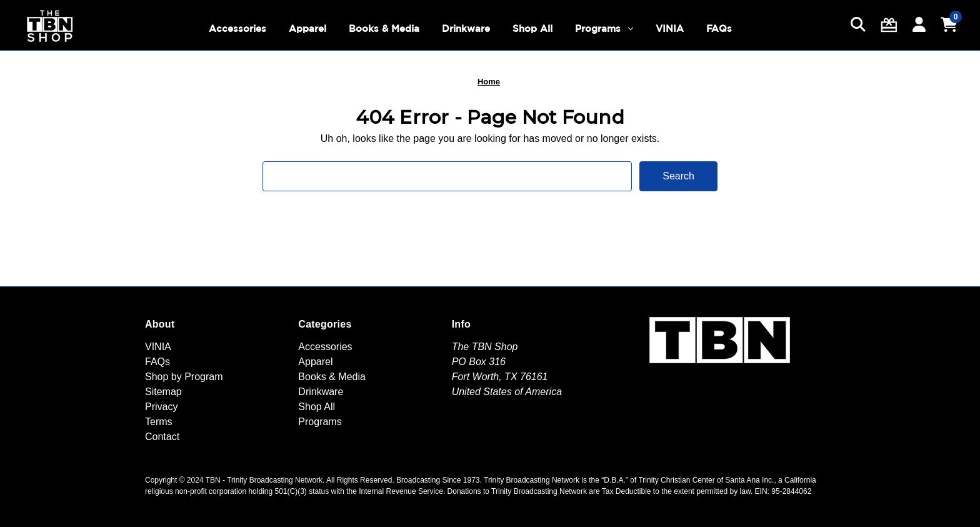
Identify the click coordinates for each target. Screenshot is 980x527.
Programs (604, 28)
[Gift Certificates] (889, 25)
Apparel (307, 28)
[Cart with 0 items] (949, 25)
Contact (162, 437)
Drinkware (466, 28)
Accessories (237, 28)
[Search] (858, 25)
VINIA (670, 28)
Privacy (161, 407)
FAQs (719, 28)
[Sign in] (919, 25)
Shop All (532, 28)
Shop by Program (184, 377)
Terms (159, 422)
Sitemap (163, 392)
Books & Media (384, 28)
